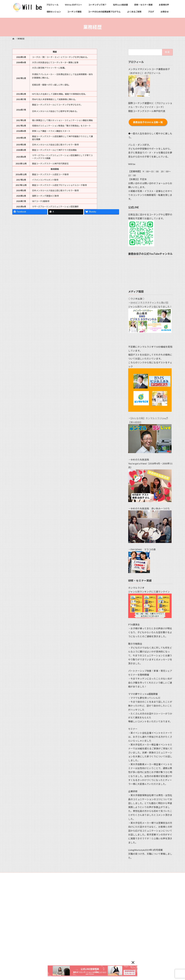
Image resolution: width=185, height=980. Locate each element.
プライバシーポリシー (36, 875)
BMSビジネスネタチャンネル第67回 (149, 303)
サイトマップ (56, 875)
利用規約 (18, 875)
